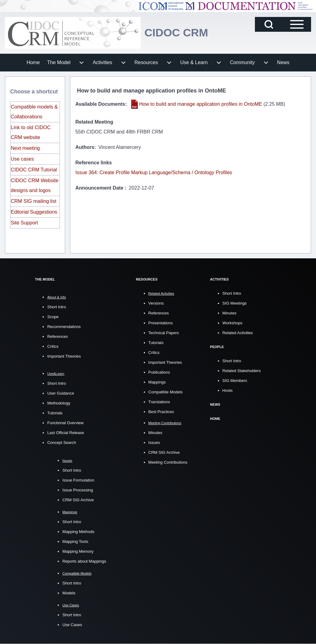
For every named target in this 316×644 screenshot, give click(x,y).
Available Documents (100, 104)
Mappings (157, 382)
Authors (85, 147)
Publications (159, 372)
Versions (156, 303)
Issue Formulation (78, 480)
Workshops (233, 323)
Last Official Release (66, 433)
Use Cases (72, 625)
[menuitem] (33, 63)
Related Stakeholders (242, 370)
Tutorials (55, 413)
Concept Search (62, 443)
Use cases (22, 159)
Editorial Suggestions (34, 212)
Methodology (59, 403)
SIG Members (235, 380)
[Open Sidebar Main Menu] (297, 24)
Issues (154, 442)
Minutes (156, 432)
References (57, 336)
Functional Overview (65, 423)
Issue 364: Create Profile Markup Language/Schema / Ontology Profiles (154, 172)
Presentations (161, 323)
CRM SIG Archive (78, 500)
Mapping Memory (78, 551)
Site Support (24, 223)
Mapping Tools (75, 541)
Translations (159, 402)
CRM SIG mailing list (34, 201)
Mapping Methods (78, 532)
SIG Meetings (235, 303)
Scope (53, 317)
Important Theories (64, 356)
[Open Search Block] (269, 24)
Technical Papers (164, 332)
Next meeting (25, 148)
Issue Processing (78, 490)
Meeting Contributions (168, 462)
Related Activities (238, 332)
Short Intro (57, 307)
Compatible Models (166, 392)
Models (69, 593)
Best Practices (161, 411)
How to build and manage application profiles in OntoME (201, 104)
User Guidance (61, 393)
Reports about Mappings (84, 561)
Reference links (94, 163)
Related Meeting (94, 122)
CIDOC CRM (177, 33)
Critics (53, 346)
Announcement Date (100, 188)
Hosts (228, 390)
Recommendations (64, 327)
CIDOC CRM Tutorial (34, 170)
